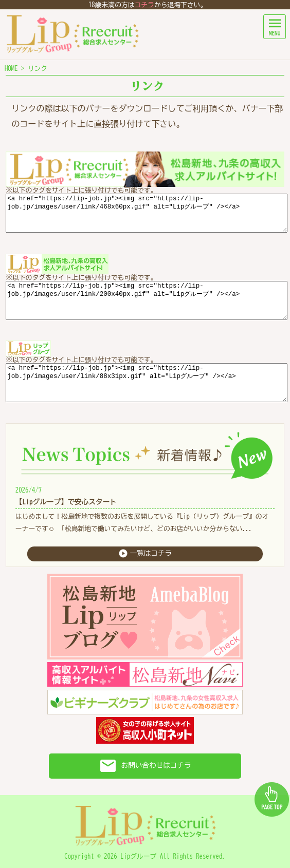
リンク (38, 69)
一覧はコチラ (145, 553)
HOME (11, 69)
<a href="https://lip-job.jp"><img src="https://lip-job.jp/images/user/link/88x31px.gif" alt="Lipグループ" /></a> (147, 383)
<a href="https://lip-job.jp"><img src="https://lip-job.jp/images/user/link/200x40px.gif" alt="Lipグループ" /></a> (147, 300)
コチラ (144, 5)
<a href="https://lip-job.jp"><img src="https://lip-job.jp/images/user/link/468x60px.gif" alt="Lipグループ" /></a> (147, 213)
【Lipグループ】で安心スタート (66, 502)
